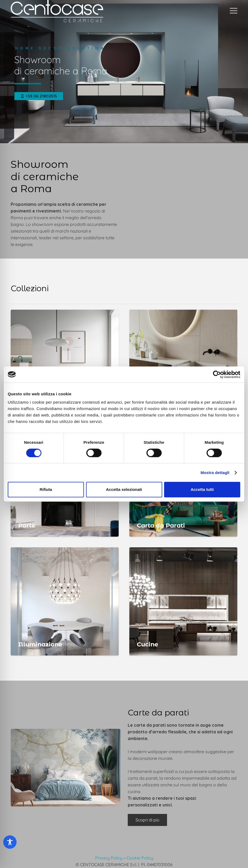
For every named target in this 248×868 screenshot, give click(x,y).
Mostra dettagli (215, 473)
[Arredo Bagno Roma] (183, 364)
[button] (234, 11)
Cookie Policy (140, 858)
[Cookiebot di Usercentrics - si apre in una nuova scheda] (217, 374)
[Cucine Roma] (183, 601)
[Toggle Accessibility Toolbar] (10, 842)
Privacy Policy (109, 858)
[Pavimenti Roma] (65, 364)
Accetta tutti (202, 489)
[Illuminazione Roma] (65, 601)
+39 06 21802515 (39, 96)
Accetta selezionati (124, 489)
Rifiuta (46, 489)
